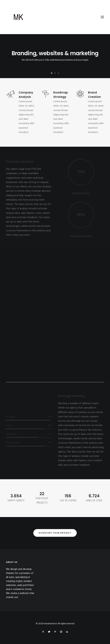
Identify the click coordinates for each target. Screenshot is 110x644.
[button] (102, 17)
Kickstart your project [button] (55, 533)
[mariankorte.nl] (55, 17)
